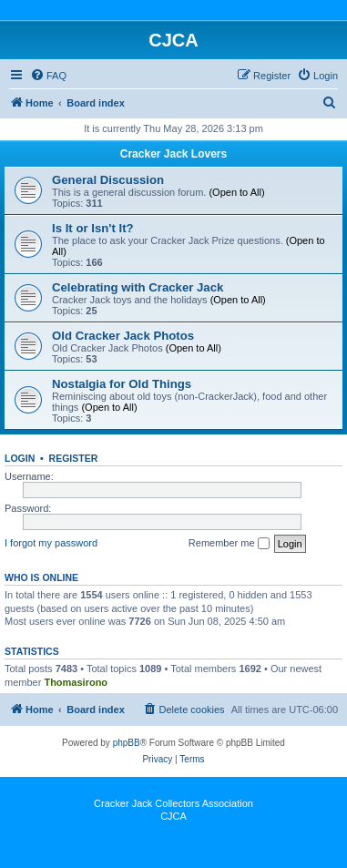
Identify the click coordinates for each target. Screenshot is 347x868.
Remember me (229, 544)
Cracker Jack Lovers (173, 154)
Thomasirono (76, 682)
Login (20, 458)
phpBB (127, 743)
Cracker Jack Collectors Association (173, 803)
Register (74, 458)
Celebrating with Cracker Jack (138, 287)
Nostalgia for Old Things (122, 384)
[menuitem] (48, 76)
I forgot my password (51, 543)
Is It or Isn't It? (93, 228)
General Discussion (108, 180)
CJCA (173, 816)
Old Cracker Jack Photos (123, 336)
